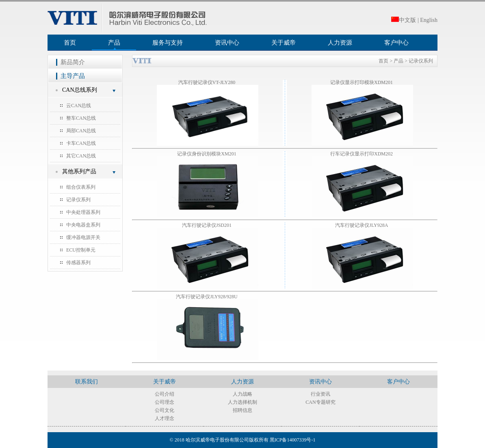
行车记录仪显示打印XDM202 (362, 154)
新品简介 (73, 62)
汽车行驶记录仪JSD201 (207, 225)
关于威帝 (284, 43)
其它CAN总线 (81, 156)
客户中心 (396, 43)
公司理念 (165, 402)
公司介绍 (165, 394)
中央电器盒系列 (83, 225)
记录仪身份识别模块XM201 (207, 154)
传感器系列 (78, 263)
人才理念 (165, 418)
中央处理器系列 (83, 212)
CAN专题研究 (320, 402)
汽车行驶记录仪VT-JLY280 (207, 82)
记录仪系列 (78, 200)
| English (428, 20)
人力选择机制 (242, 402)
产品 (114, 43)
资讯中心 (227, 43)
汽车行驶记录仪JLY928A (362, 225)
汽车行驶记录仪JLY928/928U (207, 297)
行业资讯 (320, 394)
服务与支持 (168, 43)
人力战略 (242, 394)
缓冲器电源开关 (83, 237)
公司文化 (165, 410)
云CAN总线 (79, 106)
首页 (70, 43)
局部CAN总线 (81, 131)
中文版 (404, 20)
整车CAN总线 (81, 118)
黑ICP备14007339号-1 (293, 440)
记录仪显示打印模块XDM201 (362, 82)
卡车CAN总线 (81, 143)
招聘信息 (242, 410)
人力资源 (340, 43)
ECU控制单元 (81, 250)
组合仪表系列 (81, 187)
